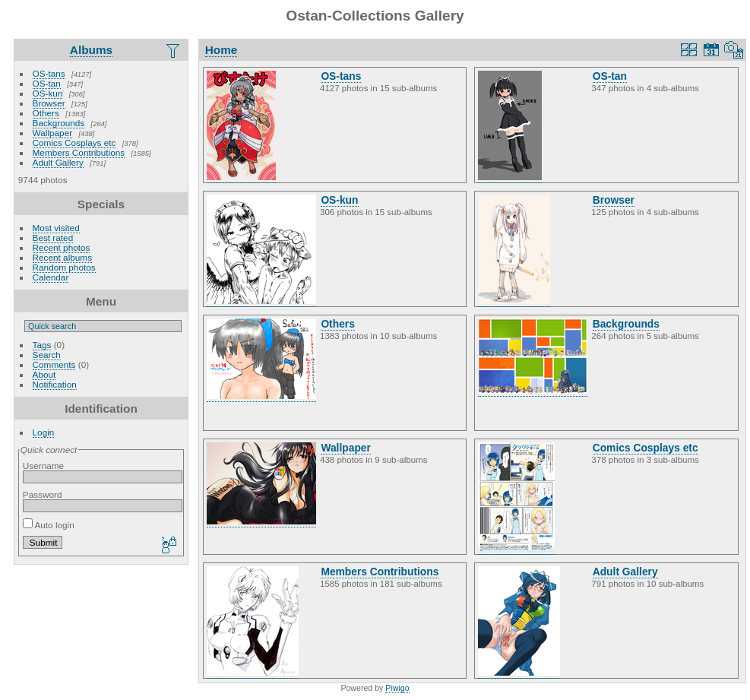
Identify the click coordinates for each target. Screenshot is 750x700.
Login (44, 432)
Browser (49, 103)
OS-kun (48, 93)
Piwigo (397, 688)
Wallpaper (53, 133)
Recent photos (62, 247)
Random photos (64, 267)
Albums (91, 50)
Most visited (56, 228)
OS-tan (47, 83)
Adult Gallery (58, 162)
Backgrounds (59, 123)
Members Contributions (79, 152)
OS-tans (49, 73)
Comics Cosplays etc (74, 143)
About (44, 374)
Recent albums (62, 257)
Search (47, 355)
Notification (55, 384)
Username (43, 466)
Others (46, 113)
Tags (42, 345)
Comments (54, 364)
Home (222, 50)
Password (43, 494)
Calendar (51, 277)
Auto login (49, 525)
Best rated (53, 238)
